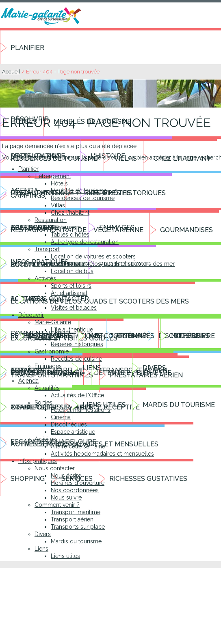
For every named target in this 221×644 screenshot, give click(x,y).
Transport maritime (76, 512)
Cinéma (61, 417)
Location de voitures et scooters (93, 256)
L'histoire (46, 337)
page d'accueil (107, 157)
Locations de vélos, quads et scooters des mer (113, 264)
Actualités (47, 388)
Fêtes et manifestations (81, 410)
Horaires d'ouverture (78, 483)
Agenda (28, 381)
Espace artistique (73, 432)
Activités (45, 278)
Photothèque (68, 373)
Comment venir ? (57, 505)
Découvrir (31, 315)
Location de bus (72, 271)
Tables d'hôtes (70, 235)
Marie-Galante (53, 322)
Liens (41, 549)
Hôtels (59, 183)
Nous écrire (66, 476)
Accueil (11, 72)
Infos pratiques (38, 461)
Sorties (43, 403)
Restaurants (66, 227)
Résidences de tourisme (83, 198)
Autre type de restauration (85, 242)
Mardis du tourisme (76, 541)
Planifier (27, 48)
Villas (58, 205)
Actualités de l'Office (77, 395)
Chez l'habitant (70, 213)
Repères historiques (77, 344)
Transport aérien (72, 519)
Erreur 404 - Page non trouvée (63, 72)
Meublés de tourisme (79, 191)
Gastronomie (52, 351)
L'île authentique (72, 330)
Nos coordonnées (75, 490)
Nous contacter (55, 468)
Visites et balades (74, 308)
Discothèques (69, 424)
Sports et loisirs (71, 286)
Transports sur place (78, 527)
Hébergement (53, 176)
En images (48, 366)
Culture (60, 300)
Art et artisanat (69, 293)
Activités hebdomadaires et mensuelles (102, 454)
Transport (47, 249)
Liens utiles (65, 556)
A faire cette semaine (78, 446)
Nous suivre (66, 498)
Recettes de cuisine (76, 359)
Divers (43, 534)
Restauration (51, 220)
